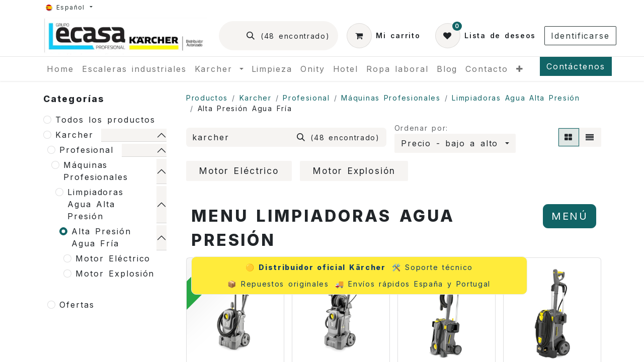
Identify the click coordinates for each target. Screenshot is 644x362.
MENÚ (570, 216)
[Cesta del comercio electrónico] (383, 36)
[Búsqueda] (288, 36)
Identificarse (580, 36)
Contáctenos (576, 66)
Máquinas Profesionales (96, 171)
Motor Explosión (115, 274)
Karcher (74, 135)
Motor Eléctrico (113, 258)
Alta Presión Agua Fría (101, 237)
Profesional (87, 150)
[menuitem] (60, 69)
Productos (207, 98)
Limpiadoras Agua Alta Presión (96, 204)
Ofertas (77, 305)
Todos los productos (105, 120)
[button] (455, 143)
